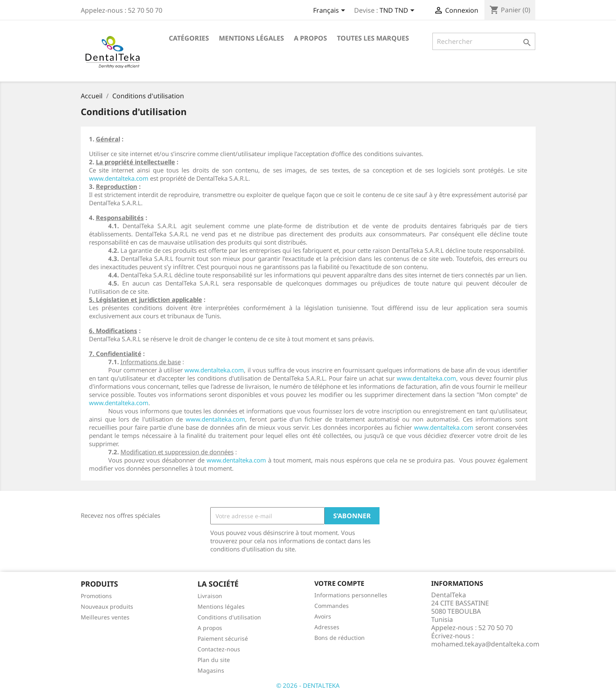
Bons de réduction (340, 638)
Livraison (210, 596)
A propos (310, 38)
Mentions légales (251, 38)
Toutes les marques (373, 38)
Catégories (189, 38)
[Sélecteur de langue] (331, 11)
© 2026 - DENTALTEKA (308, 685)
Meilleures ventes (105, 617)
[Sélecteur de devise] (398, 11)
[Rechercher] (484, 41)
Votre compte (339, 583)
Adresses (327, 627)
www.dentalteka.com (119, 178)
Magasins (211, 670)
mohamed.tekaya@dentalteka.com (485, 644)
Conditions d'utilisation (229, 617)
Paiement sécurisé (223, 638)
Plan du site (214, 660)
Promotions (96, 596)
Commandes (332, 606)
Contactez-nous (219, 649)
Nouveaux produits (107, 606)
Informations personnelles (351, 595)
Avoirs (323, 616)
